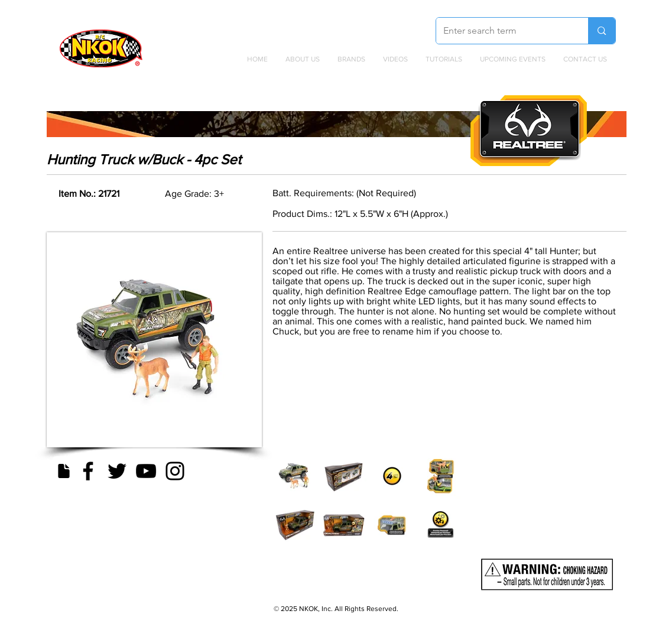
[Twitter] (117, 471)
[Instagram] (175, 471)
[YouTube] (146, 471)
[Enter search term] (504, 31)
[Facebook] (88, 471)
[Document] (64, 471)
